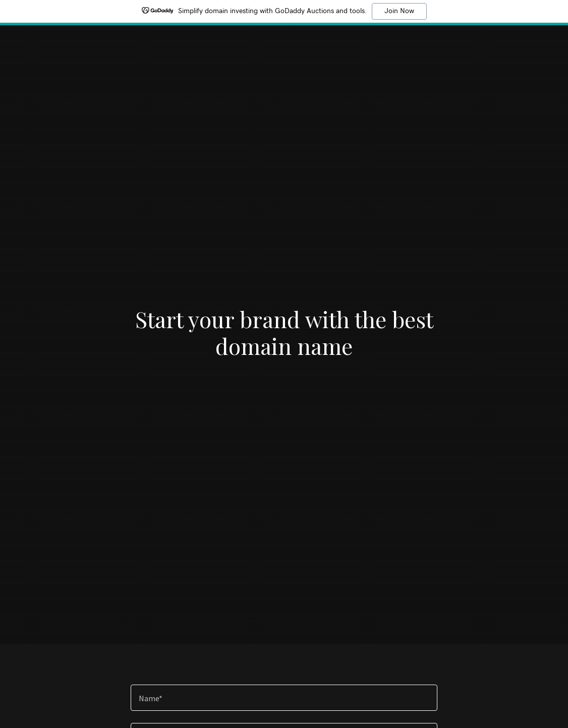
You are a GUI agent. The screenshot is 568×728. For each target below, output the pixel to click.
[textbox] (284, 698)
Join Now (399, 11)
